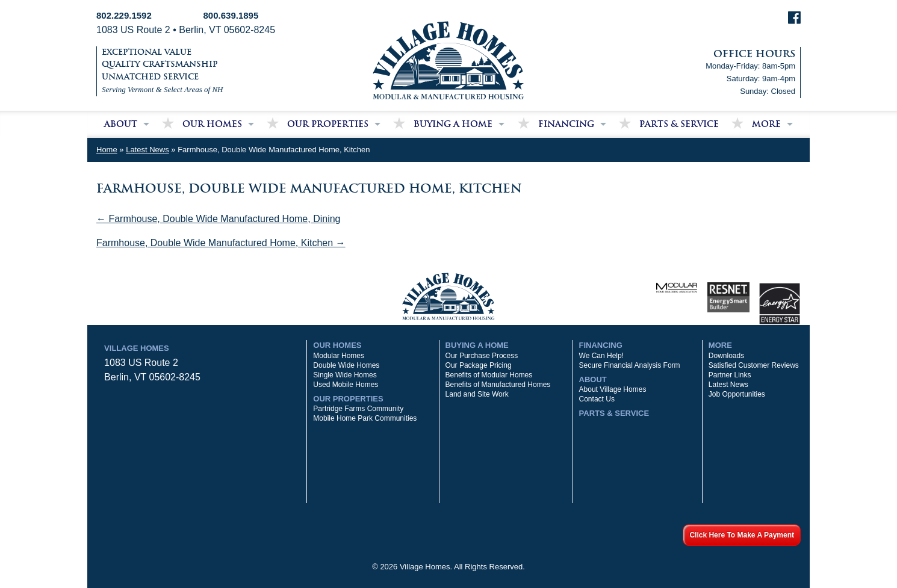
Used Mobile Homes (346, 385)
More (766, 124)
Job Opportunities (737, 394)
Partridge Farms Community (358, 409)
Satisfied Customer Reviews (754, 365)
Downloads (726, 356)
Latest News (147, 150)
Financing (566, 124)
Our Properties (328, 124)
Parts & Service (679, 124)
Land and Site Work (477, 394)
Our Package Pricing (479, 365)
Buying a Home (453, 124)
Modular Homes (339, 356)
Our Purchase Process (482, 356)
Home (107, 150)
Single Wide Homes (345, 375)
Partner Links (730, 375)
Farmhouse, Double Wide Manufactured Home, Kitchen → (221, 243)
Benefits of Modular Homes (489, 375)
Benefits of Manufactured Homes (498, 385)
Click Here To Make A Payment (742, 535)
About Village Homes (613, 389)
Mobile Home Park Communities (365, 418)
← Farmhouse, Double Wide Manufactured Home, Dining (219, 219)
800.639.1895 (231, 15)
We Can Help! (601, 356)
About (121, 124)
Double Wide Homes (346, 365)
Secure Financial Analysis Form (630, 365)
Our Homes (212, 124)
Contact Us (597, 399)
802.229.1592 (124, 15)
